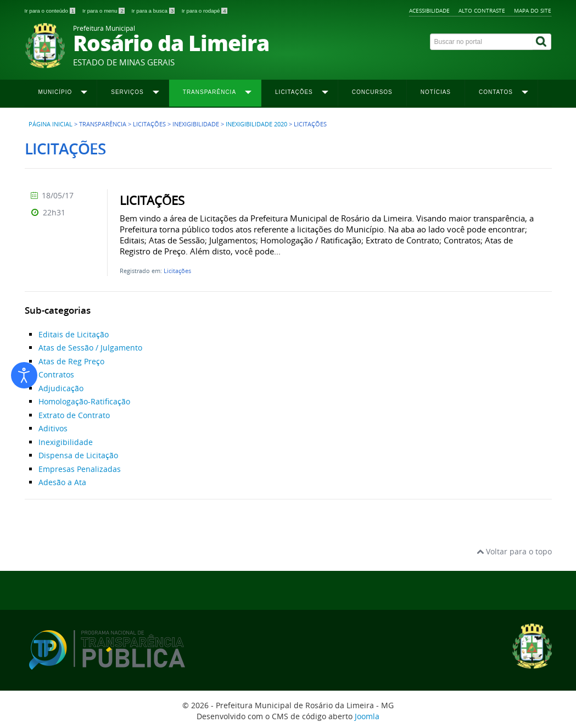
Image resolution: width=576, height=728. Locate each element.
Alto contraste (482, 10)
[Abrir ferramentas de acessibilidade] (24, 375)
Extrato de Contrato (74, 415)
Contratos (56, 374)
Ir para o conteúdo (51, 11)
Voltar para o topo (514, 551)
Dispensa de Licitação (78, 455)
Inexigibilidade (66, 442)
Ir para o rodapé (205, 11)
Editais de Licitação (74, 334)
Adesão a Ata (62, 482)
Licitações (177, 271)
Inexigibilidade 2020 (256, 124)
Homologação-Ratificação (84, 401)
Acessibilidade (429, 10)
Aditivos (53, 428)
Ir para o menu (104, 11)
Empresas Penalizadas (80, 469)
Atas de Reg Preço (71, 361)
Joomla (367, 716)
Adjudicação (61, 388)
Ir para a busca (154, 11)
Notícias (436, 92)
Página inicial (51, 124)
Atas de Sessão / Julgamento (90, 348)
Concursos (372, 92)
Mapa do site (533, 10)
